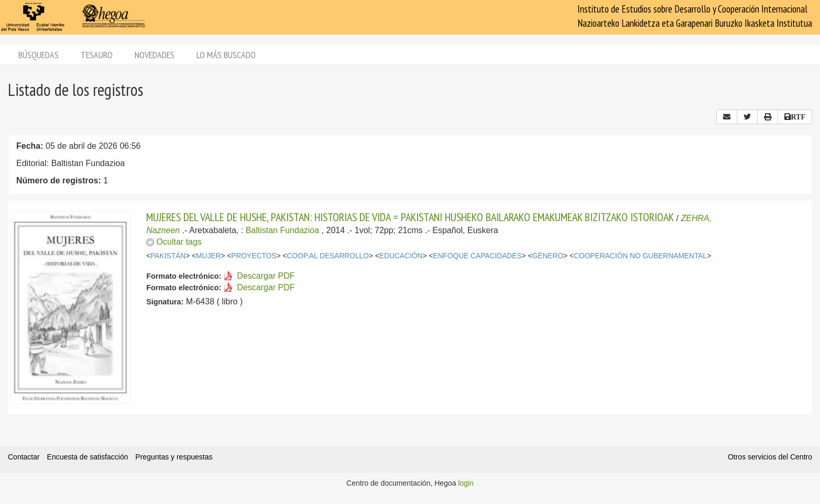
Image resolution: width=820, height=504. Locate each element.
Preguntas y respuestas (174, 457)
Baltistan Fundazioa (283, 230)
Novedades (155, 55)
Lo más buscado (226, 55)
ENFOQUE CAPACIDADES (477, 256)
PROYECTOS (254, 256)
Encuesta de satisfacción (88, 457)
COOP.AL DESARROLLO (328, 256)
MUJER (208, 256)
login (466, 483)
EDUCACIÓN (401, 256)
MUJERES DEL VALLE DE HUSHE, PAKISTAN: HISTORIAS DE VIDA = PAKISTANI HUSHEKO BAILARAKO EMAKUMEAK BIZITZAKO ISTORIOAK (410, 217)
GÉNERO (548, 256)
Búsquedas (39, 55)
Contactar (24, 457)
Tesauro (97, 55)
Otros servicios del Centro (770, 457)
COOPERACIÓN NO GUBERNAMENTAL (640, 256)
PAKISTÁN (168, 256)
